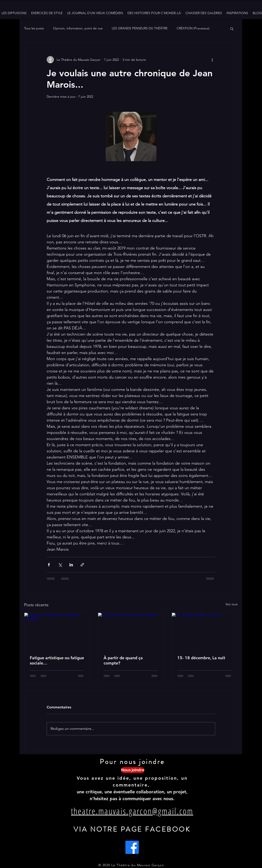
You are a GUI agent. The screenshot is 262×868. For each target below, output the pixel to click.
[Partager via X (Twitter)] (60, 565)
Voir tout (232, 604)
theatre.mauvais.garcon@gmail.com (132, 811)
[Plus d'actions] (212, 60)
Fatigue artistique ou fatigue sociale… (57, 660)
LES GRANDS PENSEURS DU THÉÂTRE (140, 28)
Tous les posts (34, 28)
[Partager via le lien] (82, 565)
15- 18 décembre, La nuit (201, 658)
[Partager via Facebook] (49, 565)
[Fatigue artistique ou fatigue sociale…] (57, 631)
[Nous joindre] (133, 770)
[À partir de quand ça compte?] (131, 631)
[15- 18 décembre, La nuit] (205, 631)
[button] (232, 28)
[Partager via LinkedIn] (71, 565)
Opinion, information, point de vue (78, 28)
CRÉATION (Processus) (193, 28)
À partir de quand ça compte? (123, 660)
